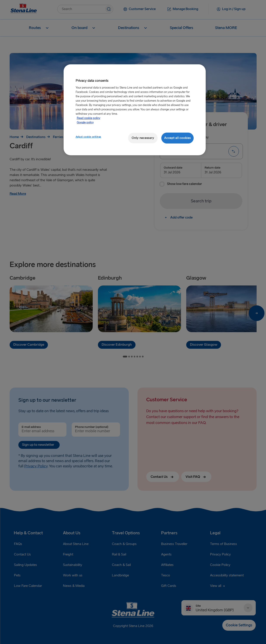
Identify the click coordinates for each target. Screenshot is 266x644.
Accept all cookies (177, 138)
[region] (135, 110)
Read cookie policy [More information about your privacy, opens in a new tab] (89, 118)
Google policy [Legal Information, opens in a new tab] (85, 123)
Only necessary (143, 138)
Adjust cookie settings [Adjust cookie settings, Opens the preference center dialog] (89, 137)
